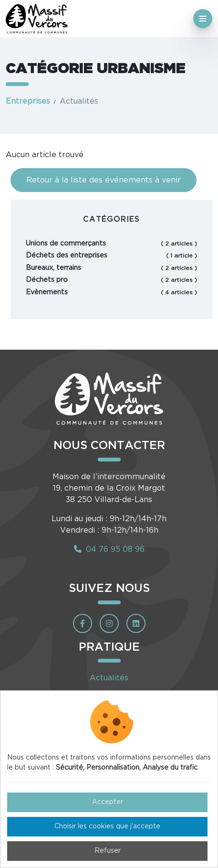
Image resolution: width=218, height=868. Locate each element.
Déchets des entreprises (111, 256)
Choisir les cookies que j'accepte (107, 826)
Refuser (108, 851)
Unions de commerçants (111, 244)
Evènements (111, 292)
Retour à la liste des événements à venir (104, 180)
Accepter (108, 802)
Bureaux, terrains (111, 268)
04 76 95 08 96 (109, 549)
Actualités (109, 678)
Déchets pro (111, 280)
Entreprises (28, 101)
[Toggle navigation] (203, 19)
